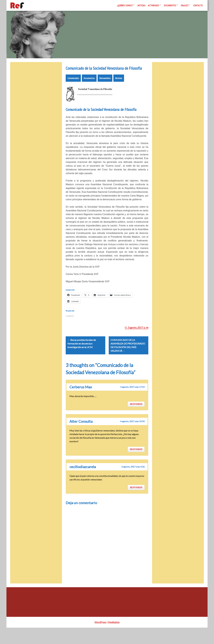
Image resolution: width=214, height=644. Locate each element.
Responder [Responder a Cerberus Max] (136, 420)
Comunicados (73, 87)
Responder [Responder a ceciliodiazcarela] (136, 504)
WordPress (100, 639)
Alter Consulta (81, 438)
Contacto (198, 5)
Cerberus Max (81, 403)
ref (147, 340)
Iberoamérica (105, 87)
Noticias (141, 5)
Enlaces (185, 5)
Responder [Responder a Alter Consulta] (136, 466)
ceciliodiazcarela (83, 483)
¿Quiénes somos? (125, 5)
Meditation (114, 639)
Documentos (170, 5)
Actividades (153, 5)
